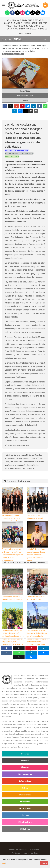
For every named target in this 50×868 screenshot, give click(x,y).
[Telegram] (28, 13)
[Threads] (38, 13)
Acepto (44, 863)
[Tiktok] (33, 13)
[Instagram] (22, 13)
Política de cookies (19, 853)
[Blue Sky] (43, 13)
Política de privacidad (18, 849)
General (28, 33)
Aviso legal (35, 849)
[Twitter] (17, 13)
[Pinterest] (31, 648)
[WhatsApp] (19, 653)
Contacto (35, 853)
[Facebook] (12, 13)
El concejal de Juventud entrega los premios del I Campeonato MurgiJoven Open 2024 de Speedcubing (12, 555)
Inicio (21, 33)
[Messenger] (44, 653)
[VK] (6, 653)
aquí (4, 863)
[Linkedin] (44, 648)
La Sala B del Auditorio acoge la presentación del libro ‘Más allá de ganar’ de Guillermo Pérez (36, 555)
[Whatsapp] (7, 13)
